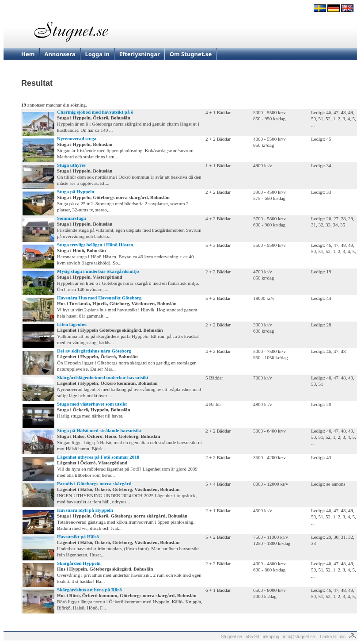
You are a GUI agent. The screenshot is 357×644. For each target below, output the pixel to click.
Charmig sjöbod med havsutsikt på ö (95, 112)
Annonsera (60, 54)
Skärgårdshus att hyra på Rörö (89, 590)
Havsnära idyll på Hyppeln (85, 510)
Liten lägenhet (72, 324)
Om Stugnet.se (191, 54)
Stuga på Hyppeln (76, 192)
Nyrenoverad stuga (77, 138)
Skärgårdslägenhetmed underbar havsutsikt (103, 377)
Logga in (97, 54)
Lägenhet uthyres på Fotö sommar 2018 (98, 457)
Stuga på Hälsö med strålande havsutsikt (99, 430)
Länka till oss (333, 637)
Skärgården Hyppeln (79, 563)
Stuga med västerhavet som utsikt (92, 404)
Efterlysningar (140, 54)
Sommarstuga (71, 218)
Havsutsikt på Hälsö (78, 537)
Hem (28, 54)
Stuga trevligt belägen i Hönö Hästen (95, 245)
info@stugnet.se (299, 637)
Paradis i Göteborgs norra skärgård (94, 483)
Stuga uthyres (71, 165)
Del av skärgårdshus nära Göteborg (94, 351)
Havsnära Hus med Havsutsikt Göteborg (99, 298)
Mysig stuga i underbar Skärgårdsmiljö (98, 271)
